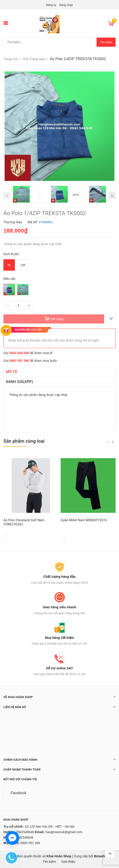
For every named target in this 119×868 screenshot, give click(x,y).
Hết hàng (57, 319)
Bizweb (100, 856)
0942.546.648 (19, 353)
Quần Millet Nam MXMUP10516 (84, 520)
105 (23, 265)
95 (9, 265)
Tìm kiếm (106, 42)
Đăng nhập (66, 5)
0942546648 (25, 832)
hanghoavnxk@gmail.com (64, 832)
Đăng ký (51, 5)
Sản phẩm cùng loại (24, 441)
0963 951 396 (19, 361)
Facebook (18, 793)
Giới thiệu (68, 862)
